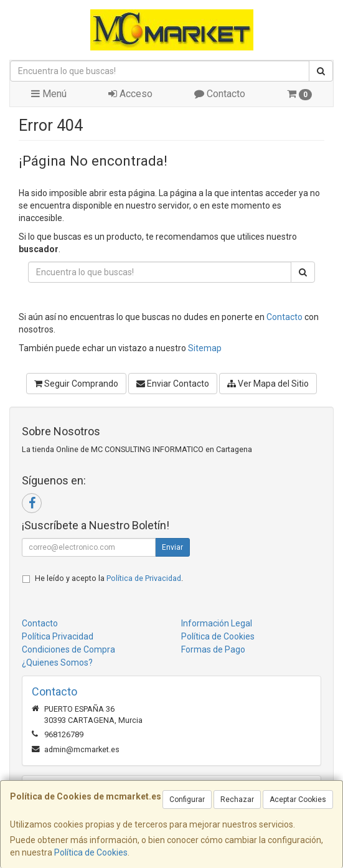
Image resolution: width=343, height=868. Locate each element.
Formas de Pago (213, 649)
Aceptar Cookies (298, 800)
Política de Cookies (91, 852)
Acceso (130, 94)
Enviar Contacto (173, 384)
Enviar (172, 547)
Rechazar (237, 800)
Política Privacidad (58, 636)
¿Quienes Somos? (57, 663)
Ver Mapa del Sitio (268, 384)
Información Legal (217, 623)
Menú (49, 94)
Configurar (187, 800)
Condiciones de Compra (68, 649)
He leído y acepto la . (109, 578)
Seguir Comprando (76, 384)
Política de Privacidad (144, 578)
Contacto (220, 94)
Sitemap (205, 348)
